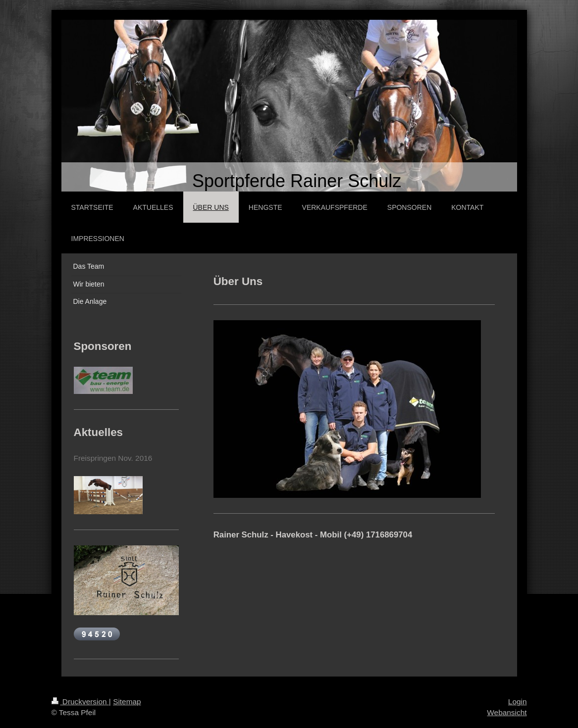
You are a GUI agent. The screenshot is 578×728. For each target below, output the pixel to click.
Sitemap (127, 702)
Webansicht (507, 712)
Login (518, 702)
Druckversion (80, 702)
